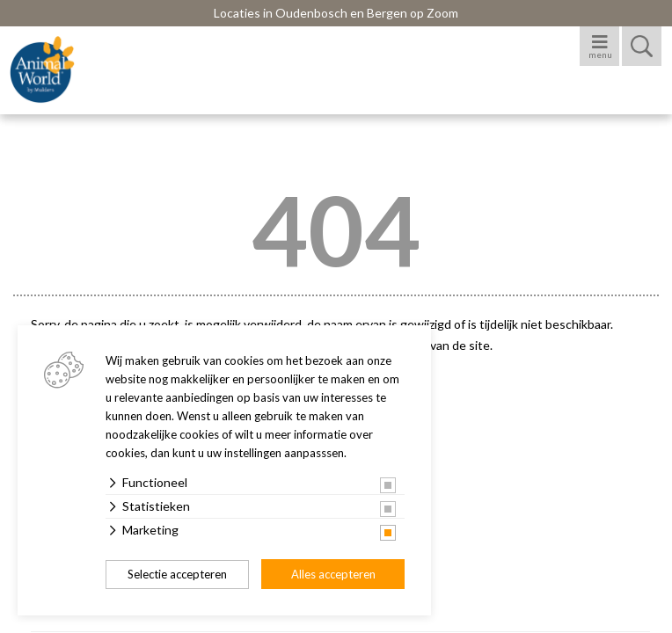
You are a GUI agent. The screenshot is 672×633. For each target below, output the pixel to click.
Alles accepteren (333, 574)
